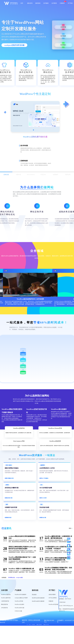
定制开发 (63, 27)
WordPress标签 (31, 625)
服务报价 (38, 3)
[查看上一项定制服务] (5, 112)
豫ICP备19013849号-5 (49, 621)
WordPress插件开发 (6, 598)
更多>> (71, 528)
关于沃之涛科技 (53, 598)
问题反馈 (51, 601)
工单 (69, 542)
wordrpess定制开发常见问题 (14, 45)
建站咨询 (30, 3)
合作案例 (54, 3)
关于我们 (70, 3)
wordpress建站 (19, 578)
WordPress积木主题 (19, 608)
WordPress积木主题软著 (38, 601)
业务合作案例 (52, 595)
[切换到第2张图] (35, 130)
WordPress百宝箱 (19, 601)
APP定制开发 (4, 608)
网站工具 (46, 625)
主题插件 (62, 3)
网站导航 (39, 625)
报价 (69, 539)
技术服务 (46, 3)
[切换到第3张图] (37, 130)
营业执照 (34, 595)
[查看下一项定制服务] (67, 105)
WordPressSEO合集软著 (38, 598)
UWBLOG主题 (18, 611)
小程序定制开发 (5, 601)
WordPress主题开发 (6, 595)
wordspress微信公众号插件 (21, 598)
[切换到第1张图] (33, 130)
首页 (22, 3)
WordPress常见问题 (53, 604)
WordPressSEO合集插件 (20, 595)
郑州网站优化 (12, 578)
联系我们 (63, 45)
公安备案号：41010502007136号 (65, 621)
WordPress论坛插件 (19, 604)
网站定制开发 (5, 604)
